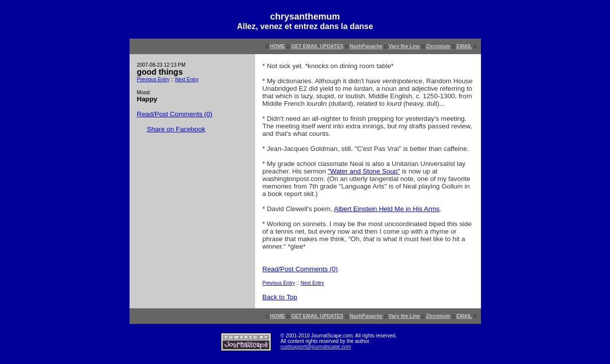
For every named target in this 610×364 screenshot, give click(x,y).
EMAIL (464, 46)
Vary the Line (404, 46)
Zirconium (438, 46)
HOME (278, 46)
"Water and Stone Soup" (364, 171)
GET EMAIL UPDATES (317, 46)
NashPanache (366, 46)
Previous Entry (153, 79)
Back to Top (280, 297)
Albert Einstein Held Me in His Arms (387, 209)
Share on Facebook (176, 129)
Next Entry (187, 79)
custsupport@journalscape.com (316, 347)
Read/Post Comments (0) (175, 114)
